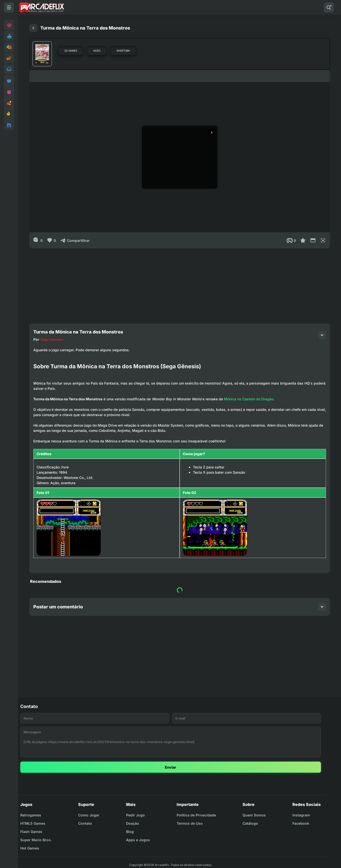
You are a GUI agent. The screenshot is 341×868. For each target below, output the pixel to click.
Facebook (301, 823)
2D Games (71, 51)
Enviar (170, 767)
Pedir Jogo (135, 815)
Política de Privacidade (196, 815)
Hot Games (30, 848)
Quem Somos (254, 815)
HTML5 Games (33, 823)
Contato (85, 823)
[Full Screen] (323, 240)
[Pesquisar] (329, 8)
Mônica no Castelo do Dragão (249, 399)
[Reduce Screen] (313, 240)
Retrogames (31, 815)
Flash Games (31, 832)
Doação (133, 823)
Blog (130, 832)
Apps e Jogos (138, 840)
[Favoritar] (303, 240)
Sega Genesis (52, 339)
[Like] (51, 240)
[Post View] (291, 240)
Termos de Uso (190, 823)
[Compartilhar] (75, 240)
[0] (38, 240)
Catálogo (250, 823)
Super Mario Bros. (36, 840)
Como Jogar (89, 815)
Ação (97, 51)
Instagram (301, 815)
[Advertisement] (180, 283)
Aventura (123, 51)
